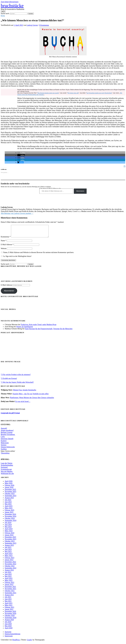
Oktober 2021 (10, 593)
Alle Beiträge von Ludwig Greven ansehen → (17, 213)
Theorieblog (5, 455)
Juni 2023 (8, 552)
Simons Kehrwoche (8, 449)
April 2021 (9, 606)
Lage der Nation (7, 466)
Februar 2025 (9, 512)
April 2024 (9, 531)
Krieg (3, 16)
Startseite (8, 634)
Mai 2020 (8, 628)
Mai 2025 (8, 506)
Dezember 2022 (10, 564)
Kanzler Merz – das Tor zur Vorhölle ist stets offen (31, 396)
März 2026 (9, 486)
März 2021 (9, 608)
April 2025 (9, 508)
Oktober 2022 (10, 568)
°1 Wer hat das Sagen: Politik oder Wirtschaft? (17, 385)
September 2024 (10, 523)
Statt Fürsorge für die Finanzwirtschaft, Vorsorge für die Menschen (49, 331)
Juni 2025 (8, 504)
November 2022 (10, 566)
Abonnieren (80, 191)
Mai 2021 (8, 603)
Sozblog (4, 451)
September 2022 (10, 570)
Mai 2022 (8, 579)
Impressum (9, 638)
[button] (22, 153)
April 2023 (9, 556)
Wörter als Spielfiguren (25, 329)
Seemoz (4, 447)
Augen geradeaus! (7, 433)
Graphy (30, 642)
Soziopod (4, 470)
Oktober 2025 (10, 496)
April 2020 (9, 630)
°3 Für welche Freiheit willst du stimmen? (16, 377)
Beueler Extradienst (8, 437)
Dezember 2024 (10, 517)
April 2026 (9, 484)
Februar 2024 (9, 535)
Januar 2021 (9, 612)
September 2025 (10, 498)
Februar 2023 (9, 560)
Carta (3, 439)
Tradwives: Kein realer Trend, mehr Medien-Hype (38, 327)
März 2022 (9, 583)
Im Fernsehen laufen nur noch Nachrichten (99, 93)
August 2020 (9, 622)
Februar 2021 (9, 610)
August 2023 (9, 548)
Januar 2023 (9, 562)
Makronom (5, 445)
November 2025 (10, 494)
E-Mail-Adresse (7, 247)
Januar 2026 (9, 490)
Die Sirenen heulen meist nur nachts (48, 93)
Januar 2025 (9, 515)
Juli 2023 (8, 550)
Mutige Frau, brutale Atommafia (25, 392)
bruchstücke (12, 6)
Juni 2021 (8, 601)
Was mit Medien (7, 474)
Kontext (4, 443)
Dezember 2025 (10, 492)
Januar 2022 (9, 587)
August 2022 (9, 572)
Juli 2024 (8, 525)
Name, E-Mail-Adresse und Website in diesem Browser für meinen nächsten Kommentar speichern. (39, 255)
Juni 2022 (8, 577)
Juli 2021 (8, 599)
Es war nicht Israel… (23, 404)
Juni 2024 (8, 527)
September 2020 (10, 620)
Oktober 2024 (10, 521)
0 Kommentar (44, 25)
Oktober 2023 (10, 543)
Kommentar (6, 239)
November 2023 (10, 541)
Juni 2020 (8, 626)
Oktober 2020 (10, 618)
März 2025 (9, 510)
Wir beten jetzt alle (73, 93)
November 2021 (10, 591)
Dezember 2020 (10, 614)
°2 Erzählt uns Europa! (9, 381)
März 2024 (9, 533)
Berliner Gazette (7, 435)
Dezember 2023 (10, 539)
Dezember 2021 (10, 589)
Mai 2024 (8, 529)
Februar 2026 (9, 488)
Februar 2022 (9, 585)
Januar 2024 (9, 537)
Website (4, 251)
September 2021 (10, 595)
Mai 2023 (8, 554)
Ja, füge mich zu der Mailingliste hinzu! (16, 259)
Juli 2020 (8, 624)
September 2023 (10, 546)
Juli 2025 (8, 502)
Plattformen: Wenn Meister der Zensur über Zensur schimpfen (32, 400)
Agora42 (4, 431)
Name (4, 243)
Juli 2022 (8, 575)
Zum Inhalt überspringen (10, 2)
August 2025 (9, 500)
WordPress (16, 642)
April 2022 (9, 581)
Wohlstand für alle (7, 476)
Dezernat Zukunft (7, 441)
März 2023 (9, 558)
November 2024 (10, 519)
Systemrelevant (6, 472)
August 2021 (9, 597)
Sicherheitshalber (7, 468)
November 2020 (10, 616)
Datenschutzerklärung (13, 636)
